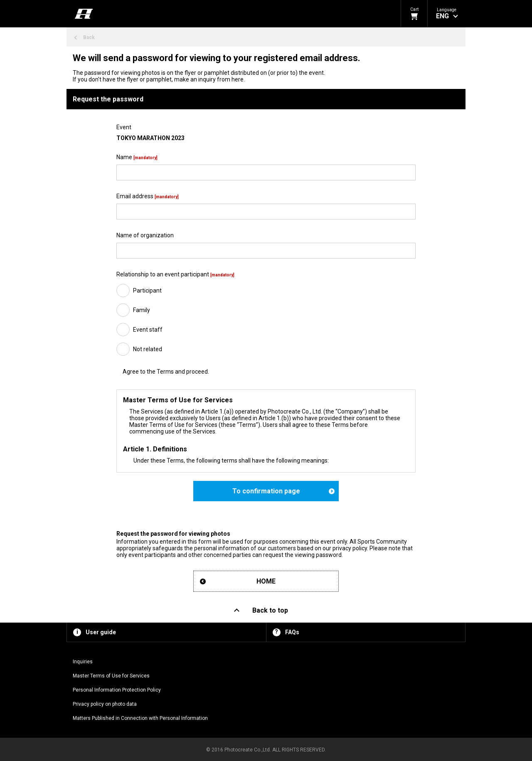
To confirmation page (266, 491)
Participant (147, 291)
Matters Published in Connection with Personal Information (140, 718)
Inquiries (83, 662)
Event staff (148, 330)
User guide (101, 632)
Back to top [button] (270, 610)
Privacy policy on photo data (105, 704)
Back (89, 37)
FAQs (292, 632)
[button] (447, 14)
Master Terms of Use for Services (111, 676)
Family (142, 310)
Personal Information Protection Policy (117, 690)
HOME (266, 581)
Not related (148, 349)
